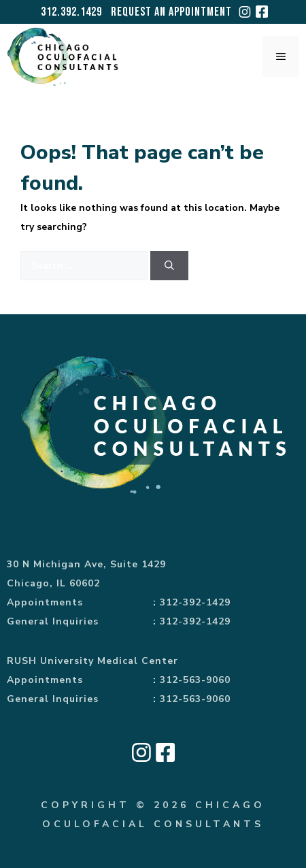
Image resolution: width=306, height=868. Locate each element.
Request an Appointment (171, 12)
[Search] (169, 266)
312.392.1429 (71, 12)
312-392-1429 (195, 602)
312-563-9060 (195, 680)
